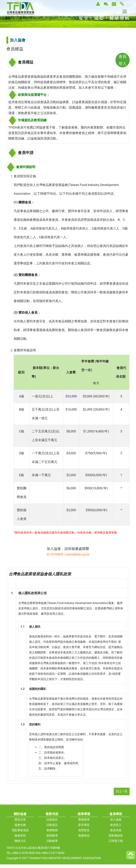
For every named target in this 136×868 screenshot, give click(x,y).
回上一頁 (122, 791)
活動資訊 (52, 825)
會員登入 (116, 825)
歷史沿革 (20, 820)
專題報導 (84, 820)
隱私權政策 (116, 836)
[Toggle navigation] (125, 11)
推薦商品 (84, 836)
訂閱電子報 (116, 841)
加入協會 (116, 820)
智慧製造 (84, 830)
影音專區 (84, 825)
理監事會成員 (20, 830)
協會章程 (20, 836)
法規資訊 (52, 820)
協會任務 (20, 825)
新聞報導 (52, 836)
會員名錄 (116, 830)
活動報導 (52, 841)
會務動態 (52, 830)
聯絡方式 (20, 841)
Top (131, 855)
